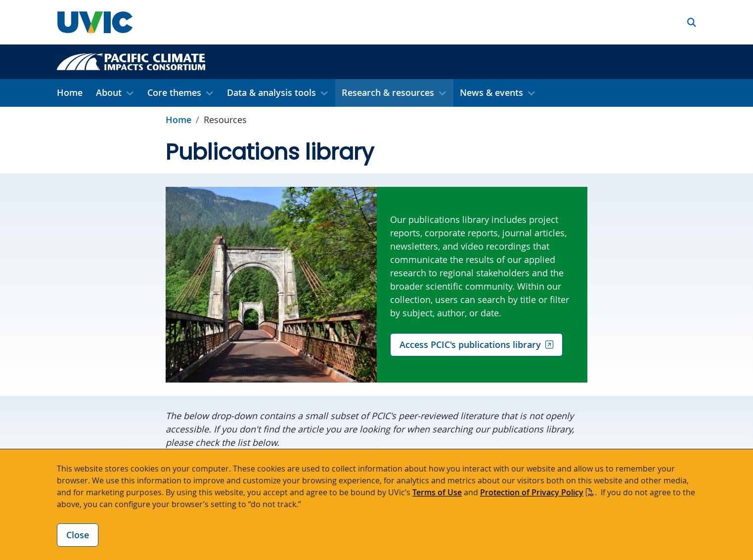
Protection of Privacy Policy (532, 492)
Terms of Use (437, 492)
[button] (692, 22)
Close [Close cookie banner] (78, 535)
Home (70, 92)
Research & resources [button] (388, 92)
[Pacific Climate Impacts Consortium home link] (131, 61)
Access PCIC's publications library (470, 345)
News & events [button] (491, 92)
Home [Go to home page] (178, 120)
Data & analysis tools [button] (271, 92)
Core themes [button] (174, 92)
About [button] (109, 92)
